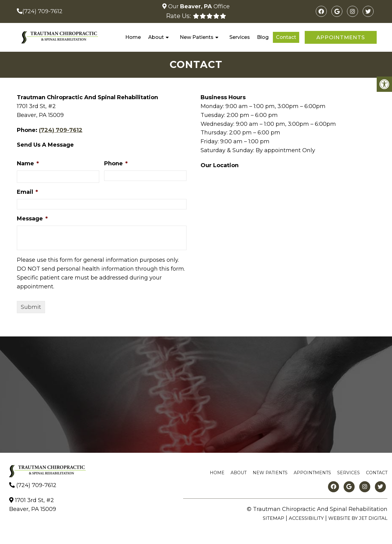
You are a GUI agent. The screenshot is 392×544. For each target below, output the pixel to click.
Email (27, 192)
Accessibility (306, 518)
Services (240, 37)
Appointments (341, 37)
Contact (286, 37)
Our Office (198, 6)
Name (28, 163)
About (156, 37)
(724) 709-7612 (42, 11)
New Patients (197, 37)
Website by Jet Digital (358, 518)
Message (32, 219)
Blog (263, 37)
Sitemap (273, 518)
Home (133, 37)
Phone (116, 163)
